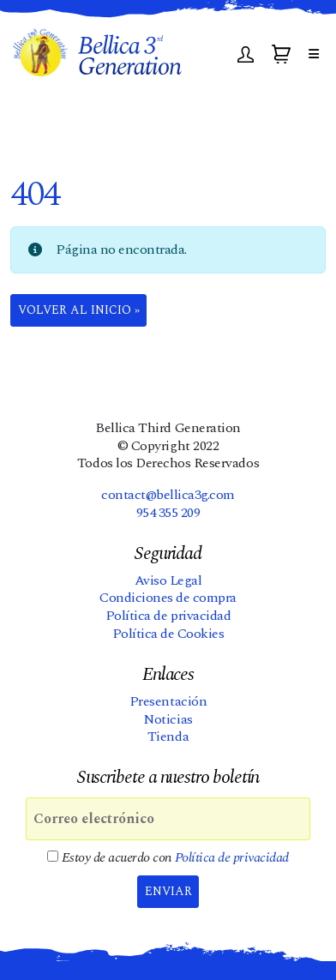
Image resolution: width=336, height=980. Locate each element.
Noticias (168, 719)
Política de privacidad (168, 616)
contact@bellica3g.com (168, 495)
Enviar (168, 891)
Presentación (168, 701)
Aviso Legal (168, 580)
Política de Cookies (168, 634)
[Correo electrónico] (168, 819)
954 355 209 (168, 513)
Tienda (168, 737)
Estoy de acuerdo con (168, 858)
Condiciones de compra (168, 598)
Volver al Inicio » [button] (79, 310)
